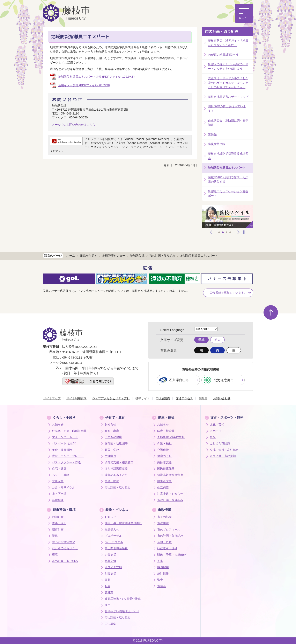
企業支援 (110, 555)
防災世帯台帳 (217, 144)
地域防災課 (137, 256)
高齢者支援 (164, 462)
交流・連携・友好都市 (224, 450)
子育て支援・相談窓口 (119, 462)
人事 (160, 561)
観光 (213, 437)
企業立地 (110, 561)
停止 (244, 232)
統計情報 (163, 574)
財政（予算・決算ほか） (173, 555)
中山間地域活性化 (116, 548)
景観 (55, 536)
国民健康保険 (166, 469)
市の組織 (163, 523)
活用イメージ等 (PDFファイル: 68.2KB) (84, 85)
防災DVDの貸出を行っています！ (227, 109)
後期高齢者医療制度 (170, 475)
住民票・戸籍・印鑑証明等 (69, 431)
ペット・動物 (61, 475)
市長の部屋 (164, 517)
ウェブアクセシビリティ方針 (111, 398)
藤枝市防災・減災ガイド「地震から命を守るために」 (228, 43)
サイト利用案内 (76, 398)
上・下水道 (59, 494)
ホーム (71, 256)
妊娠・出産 (112, 431)
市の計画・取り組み (222, 32)
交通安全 (58, 481)
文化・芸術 (217, 425)
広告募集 (110, 624)
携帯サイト (143, 398)
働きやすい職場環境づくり (122, 611)
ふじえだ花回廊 (220, 444)
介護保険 (163, 450)
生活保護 (163, 488)
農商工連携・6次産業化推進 (123, 599)
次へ (239, 232)
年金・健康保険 (62, 450)
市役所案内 (163, 398)
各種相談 (58, 500)
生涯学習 (110, 456)
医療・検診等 (166, 431)
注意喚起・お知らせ (170, 494)
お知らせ (58, 425)
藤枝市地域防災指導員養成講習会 (228, 156)
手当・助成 (112, 481)
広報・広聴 (164, 542)
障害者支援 (164, 481)
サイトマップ (52, 398)
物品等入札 (112, 530)
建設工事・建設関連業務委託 (123, 523)
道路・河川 (59, 523)
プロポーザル (113, 536)
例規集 (203, 398)
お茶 (108, 586)
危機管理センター (114, 256)
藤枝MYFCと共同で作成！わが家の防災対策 (228, 180)
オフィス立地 (113, 567)
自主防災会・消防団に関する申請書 (228, 123)
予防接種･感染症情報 (171, 437)
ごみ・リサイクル (64, 488)
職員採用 (163, 567)
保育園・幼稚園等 (116, 444)
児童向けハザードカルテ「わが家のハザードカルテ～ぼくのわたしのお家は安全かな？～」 (228, 83)
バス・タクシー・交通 (66, 462)
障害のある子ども (116, 475)
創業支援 (110, 574)
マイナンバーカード (65, 437)
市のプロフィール (169, 530)
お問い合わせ (222, 398)
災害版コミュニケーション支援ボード (228, 194)
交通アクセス (184, 398)
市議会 (162, 586)
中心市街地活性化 (64, 542)
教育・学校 (112, 450)
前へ (211, 232)
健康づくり (164, 456)
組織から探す (89, 256)
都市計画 (58, 530)
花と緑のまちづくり (65, 548)
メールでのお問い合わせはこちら (74, 125)
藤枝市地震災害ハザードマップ (228, 97)
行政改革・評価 (167, 548)
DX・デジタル (114, 542)
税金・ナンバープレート (68, 456)
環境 (55, 555)
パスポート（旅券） (65, 444)
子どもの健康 (113, 437)
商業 (108, 580)
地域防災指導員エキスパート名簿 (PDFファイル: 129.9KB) (96, 77)
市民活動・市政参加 (223, 456)
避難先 (212, 134)
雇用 (108, 605)
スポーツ (216, 431)
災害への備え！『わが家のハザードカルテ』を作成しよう (228, 67)
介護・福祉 (164, 444)
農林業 (109, 592)
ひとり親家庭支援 (116, 469)
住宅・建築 (59, 469)
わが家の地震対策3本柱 (223, 55)
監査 (160, 580)
